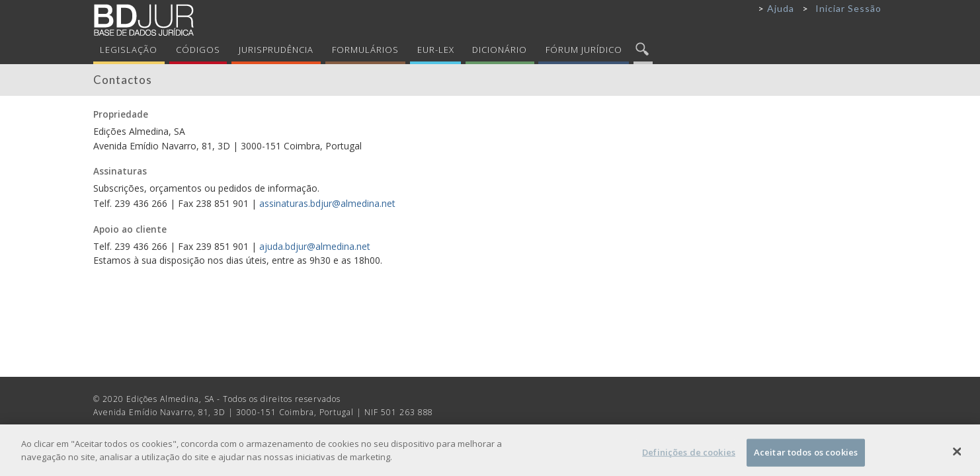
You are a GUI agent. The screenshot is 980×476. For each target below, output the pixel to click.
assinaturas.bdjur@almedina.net (327, 203)
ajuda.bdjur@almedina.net (315, 246)
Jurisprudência (276, 50)
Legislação (129, 50)
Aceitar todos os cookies (806, 456)
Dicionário (500, 50)
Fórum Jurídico (584, 50)
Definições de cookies (689, 456)
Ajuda (781, 8)
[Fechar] (958, 455)
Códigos (198, 50)
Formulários (365, 50)
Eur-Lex (436, 50)
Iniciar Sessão (848, 8)
